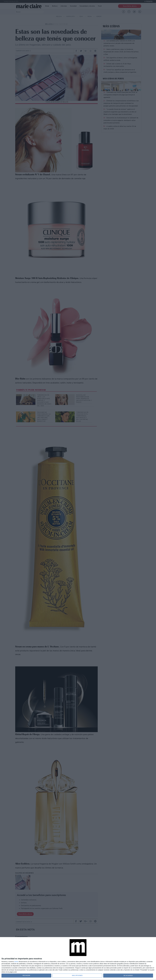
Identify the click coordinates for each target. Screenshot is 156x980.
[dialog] (78, 959)
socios (16, 962)
